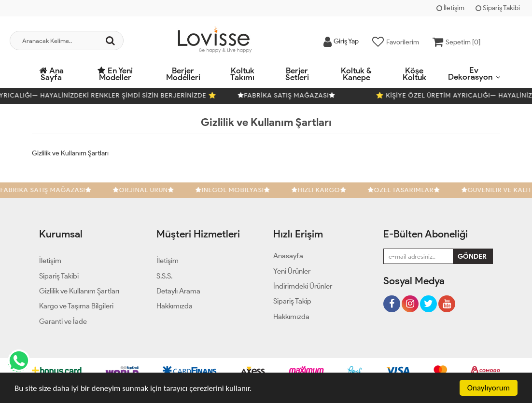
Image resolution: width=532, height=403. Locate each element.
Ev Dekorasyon (470, 73)
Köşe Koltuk (414, 74)
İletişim (450, 8)
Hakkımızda (291, 317)
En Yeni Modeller (115, 74)
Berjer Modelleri (183, 74)
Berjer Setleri (297, 74)
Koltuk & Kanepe (356, 74)
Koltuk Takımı (242, 74)
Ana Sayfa (51, 74)
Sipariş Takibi (498, 8)
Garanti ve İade (63, 321)
